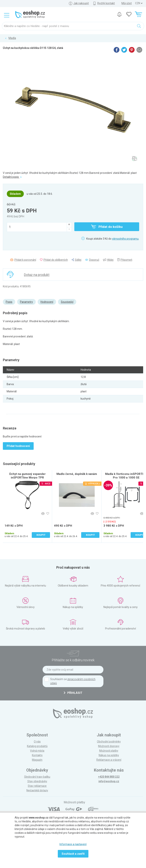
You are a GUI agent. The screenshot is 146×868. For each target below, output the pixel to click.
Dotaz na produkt (37, 275)
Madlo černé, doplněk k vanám (77, 474)
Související (67, 302)
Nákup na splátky (109, 755)
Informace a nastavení (73, 844)
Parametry (26, 302)
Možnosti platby (109, 751)
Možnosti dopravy (109, 746)
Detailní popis (12, 177)
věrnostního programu (125, 239)
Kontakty (37, 755)
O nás (37, 742)
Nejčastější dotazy (37, 790)
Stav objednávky (37, 781)
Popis (9, 302)
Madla (12, 38)
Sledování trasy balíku (37, 777)
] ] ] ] (139, 3)
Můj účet (127, 3)
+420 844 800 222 (109, 777)
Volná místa (37, 751)
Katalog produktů (37, 746)
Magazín (37, 760)
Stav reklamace (37, 786)
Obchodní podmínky (109, 742)
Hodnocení (47, 302)
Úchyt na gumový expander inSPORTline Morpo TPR (27, 476)
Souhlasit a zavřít (73, 854)
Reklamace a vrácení (109, 760)
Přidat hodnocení (18, 446)
